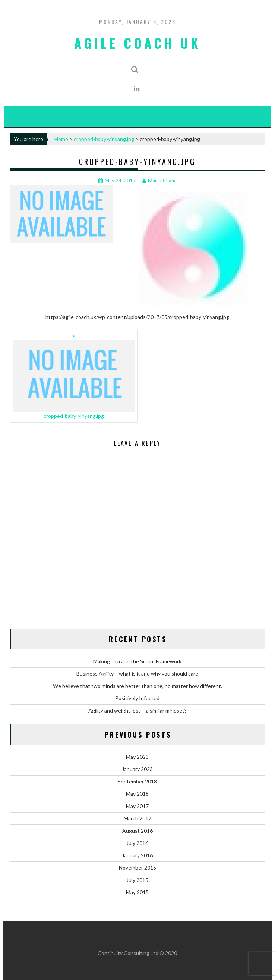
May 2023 (137, 757)
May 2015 (137, 892)
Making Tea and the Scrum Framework (137, 661)
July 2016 (137, 843)
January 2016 (137, 855)
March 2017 (137, 818)
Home (61, 139)
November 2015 (137, 868)
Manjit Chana (159, 181)
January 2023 (137, 769)
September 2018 (137, 781)
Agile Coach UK (137, 43)
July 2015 (137, 880)
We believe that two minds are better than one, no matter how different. (137, 686)
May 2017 (137, 806)
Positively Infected (137, 698)
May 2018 (137, 794)
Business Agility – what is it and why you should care (137, 674)
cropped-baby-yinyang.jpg (104, 139)
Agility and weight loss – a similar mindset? (137, 710)
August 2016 (137, 831)
